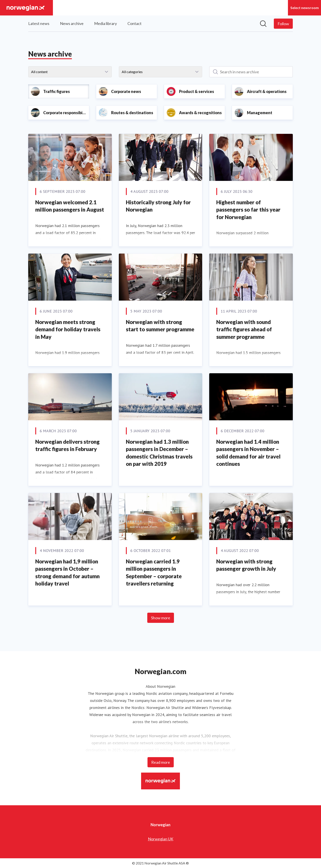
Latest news (39, 23)
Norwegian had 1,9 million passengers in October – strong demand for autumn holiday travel (67, 572)
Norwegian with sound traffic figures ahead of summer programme (244, 329)
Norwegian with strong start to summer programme (160, 326)
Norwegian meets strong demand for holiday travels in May (68, 329)
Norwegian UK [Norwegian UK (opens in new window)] (161, 839)
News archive (72, 23)
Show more (161, 618)
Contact (134, 23)
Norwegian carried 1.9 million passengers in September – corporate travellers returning (154, 572)
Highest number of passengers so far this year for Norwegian (248, 210)
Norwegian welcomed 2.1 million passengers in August (70, 206)
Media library (105, 23)
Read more (161, 762)
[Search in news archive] (251, 72)
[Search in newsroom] (263, 24)
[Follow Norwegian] (283, 24)
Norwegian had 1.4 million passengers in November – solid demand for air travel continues (248, 453)
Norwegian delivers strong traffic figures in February (67, 445)
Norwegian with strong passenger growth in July (246, 565)
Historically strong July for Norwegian (158, 206)
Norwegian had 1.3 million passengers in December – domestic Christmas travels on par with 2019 (159, 453)
